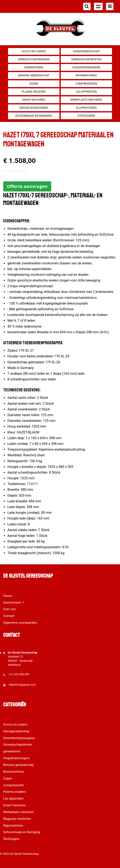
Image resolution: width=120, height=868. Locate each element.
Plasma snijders (34, 92)
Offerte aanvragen (27, 186)
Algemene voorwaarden (20, 623)
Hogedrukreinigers (86, 67)
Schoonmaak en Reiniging (34, 116)
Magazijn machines (34, 108)
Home (8, 596)
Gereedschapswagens (34, 59)
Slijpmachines (86, 108)
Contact (9, 616)
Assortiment (12, 603)
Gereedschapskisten (86, 59)
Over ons (10, 609)
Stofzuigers (86, 116)
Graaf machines (34, 100)
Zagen (34, 84)
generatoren (34, 67)
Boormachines (86, 75)
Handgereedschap (86, 51)
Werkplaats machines (86, 100)
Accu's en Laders (34, 51)
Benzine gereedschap (34, 75)
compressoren (86, 84)
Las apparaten (86, 92)
